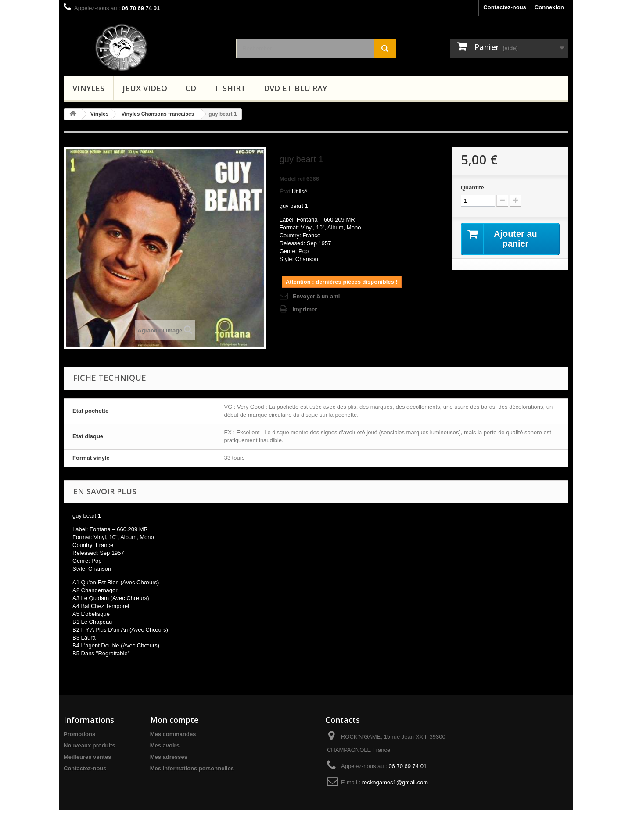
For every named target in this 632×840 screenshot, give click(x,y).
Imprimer (305, 309)
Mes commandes (173, 734)
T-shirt (230, 88)
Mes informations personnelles (192, 768)
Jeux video (145, 88)
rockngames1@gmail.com (395, 782)
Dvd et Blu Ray (295, 88)
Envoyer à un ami (316, 296)
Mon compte (174, 720)
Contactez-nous (505, 7)
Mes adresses (169, 757)
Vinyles (88, 88)
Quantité (472, 188)
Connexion (549, 7)
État (285, 191)
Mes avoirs (165, 745)
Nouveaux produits (90, 745)
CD (191, 88)
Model (288, 179)
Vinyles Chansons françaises (158, 114)
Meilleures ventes (87, 757)
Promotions (79, 734)
